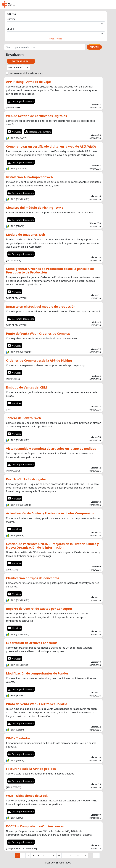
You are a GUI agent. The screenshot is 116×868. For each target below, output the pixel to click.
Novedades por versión (21, 62)
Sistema (11, 19)
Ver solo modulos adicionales (26, 73)
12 (78, 856)
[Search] (45, 47)
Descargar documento (21, 101)
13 (84, 856)
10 (65, 856)
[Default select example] (56, 24)
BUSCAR (94, 47)
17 (96, 856)
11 (71, 856)
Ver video (14, 132)
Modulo (11, 29)
